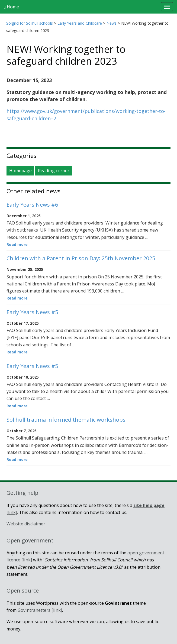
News (112, 23)
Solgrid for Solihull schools (30, 23)
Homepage (20, 171)
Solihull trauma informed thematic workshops (66, 420)
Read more (17, 244)
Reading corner (54, 171)
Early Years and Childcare (80, 23)
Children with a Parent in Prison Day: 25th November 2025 (81, 258)
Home (12, 7)
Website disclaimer (26, 524)
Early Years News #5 (32, 312)
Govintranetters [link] (40, 610)
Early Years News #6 (32, 205)
